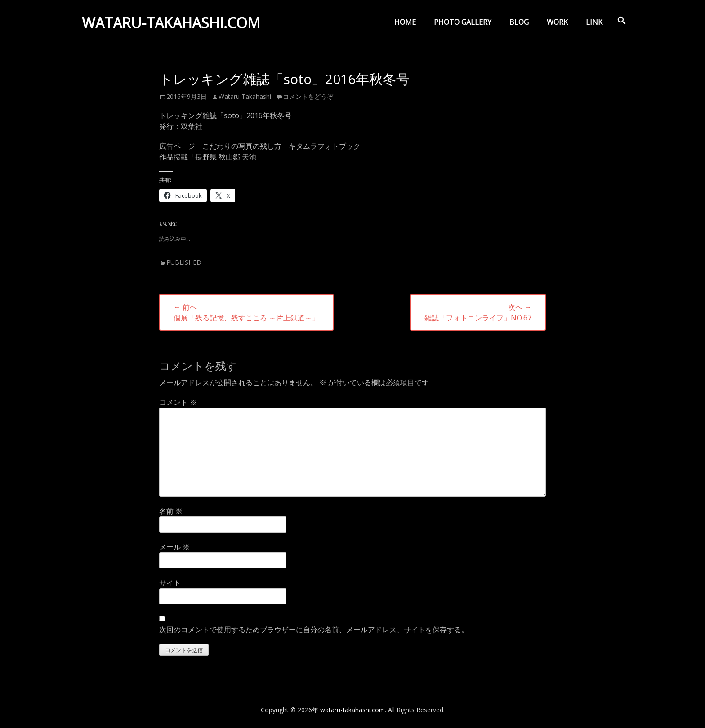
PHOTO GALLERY (463, 22)
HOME (405, 22)
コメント (178, 402)
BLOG (519, 22)
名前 (171, 511)
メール (174, 547)
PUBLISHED (184, 262)
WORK (557, 22)
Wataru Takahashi (245, 96)
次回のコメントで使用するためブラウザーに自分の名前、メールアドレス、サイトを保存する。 (314, 630)
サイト (170, 583)
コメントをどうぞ (308, 96)
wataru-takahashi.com (172, 24)
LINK (594, 22)
